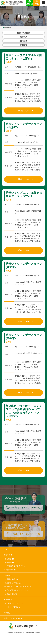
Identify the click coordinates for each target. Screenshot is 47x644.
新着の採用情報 (23, 33)
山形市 (23, 39)
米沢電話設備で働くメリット (16, 572)
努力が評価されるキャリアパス (17, 596)
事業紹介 (9, 569)
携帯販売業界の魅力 (13, 585)
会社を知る (8, 561)
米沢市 (23, 44)
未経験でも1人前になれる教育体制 (18, 593)
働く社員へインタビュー (14, 609)
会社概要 (9, 565)
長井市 (23, 50)
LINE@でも (28, 3)
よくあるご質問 (11, 600)
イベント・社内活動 (13, 613)
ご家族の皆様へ (11, 576)
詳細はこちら (24, 117)
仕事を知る (8, 582)
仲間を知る (8, 606)
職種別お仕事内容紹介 (13, 589)
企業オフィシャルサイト (13, 624)
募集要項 (7, 619)
